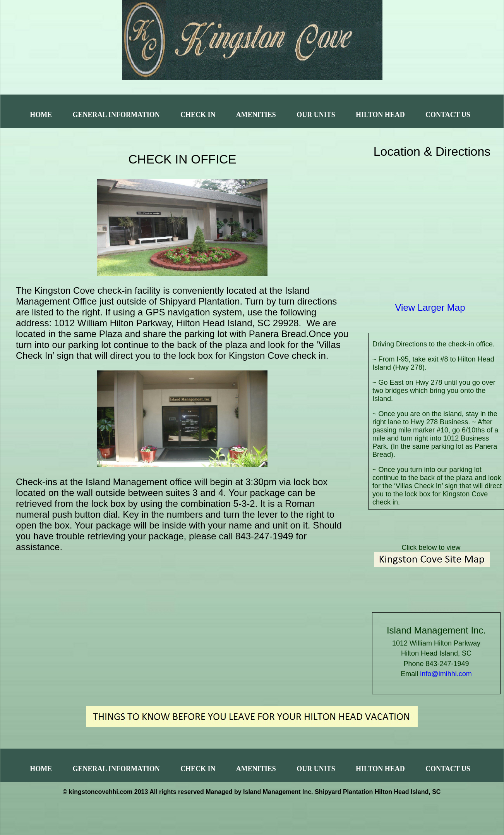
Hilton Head (380, 115)
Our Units (316, 115)
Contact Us (448, 115)
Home (41, 115)
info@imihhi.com (446, 674)
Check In (198, 115)
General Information (116, 115)
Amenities (256, 115)
